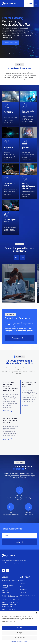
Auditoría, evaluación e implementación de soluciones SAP (10, 604)
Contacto (23, 593)
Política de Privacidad (28, 596)
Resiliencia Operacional (10, 596)
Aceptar (20, 628)
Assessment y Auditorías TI (10, 582)
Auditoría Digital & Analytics (8, 610)
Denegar (20, 633)
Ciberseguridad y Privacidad (8, 587)
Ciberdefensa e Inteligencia (7, 592)
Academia (23, 590)
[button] (36, 613)
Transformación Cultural (10, 599)
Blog (21, 587)
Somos (22, 584)
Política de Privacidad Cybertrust (19, 642)
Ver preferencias (20, 638)
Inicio (22, 581)
